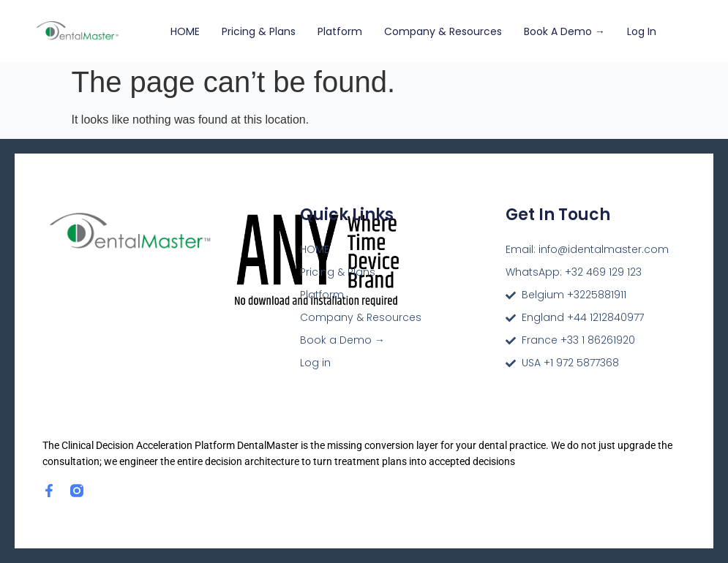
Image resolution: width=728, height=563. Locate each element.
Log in (642, 31)
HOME (185, 31)
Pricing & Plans (259, 31)
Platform (340, 31)
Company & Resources (443, 31)
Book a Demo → (564, 31)
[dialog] (701, 534)
